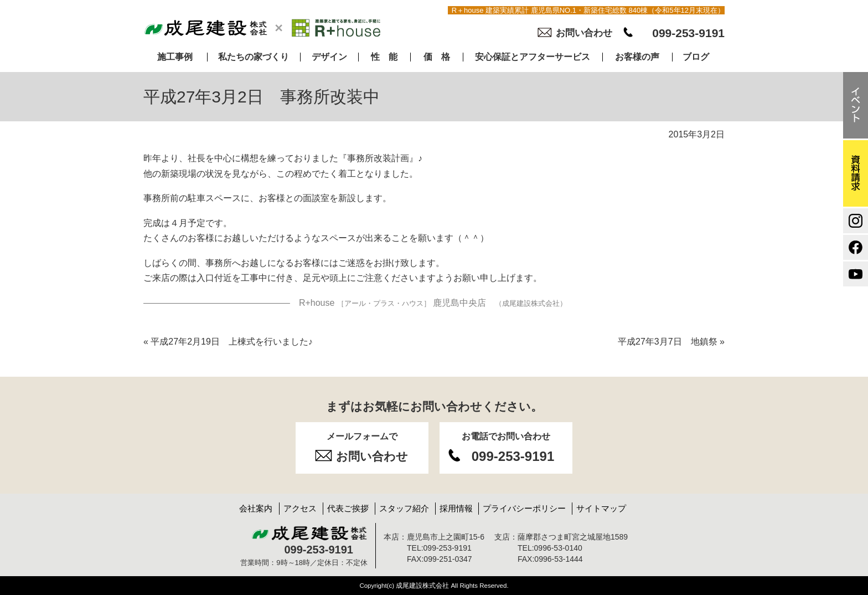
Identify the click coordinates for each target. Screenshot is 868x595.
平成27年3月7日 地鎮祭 (671, 342)
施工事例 (175, 57)
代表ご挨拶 (348, 508)
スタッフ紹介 (404, 508)
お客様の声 (637, 57)
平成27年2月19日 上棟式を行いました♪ (228, 342)
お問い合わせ (584, 33)
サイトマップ (601, 508)
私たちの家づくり (254, 57)
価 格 (437, 57)
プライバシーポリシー (524, 508)
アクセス (300, 508)
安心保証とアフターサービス (533, 57)
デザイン (329, 57)
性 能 (384, 57)
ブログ (696, 57)
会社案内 (256, 508)
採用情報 (456, 508)
